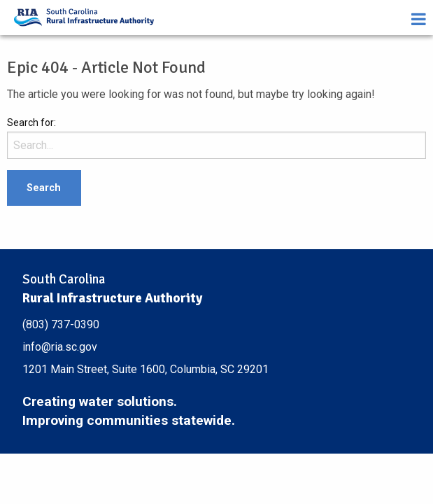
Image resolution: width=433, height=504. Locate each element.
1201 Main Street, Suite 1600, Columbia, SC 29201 (145, 369)
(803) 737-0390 (61, 324)
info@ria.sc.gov (60, 347)
